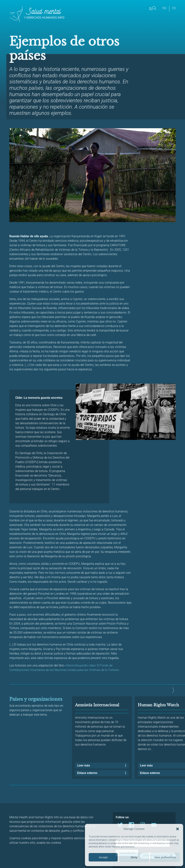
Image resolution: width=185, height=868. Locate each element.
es (174, 8)
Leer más (84, 765)
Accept (103, 857)
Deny (134, 857)
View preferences (165, 857)
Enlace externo (87, 773)
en (164, 8)
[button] (178, 829)
